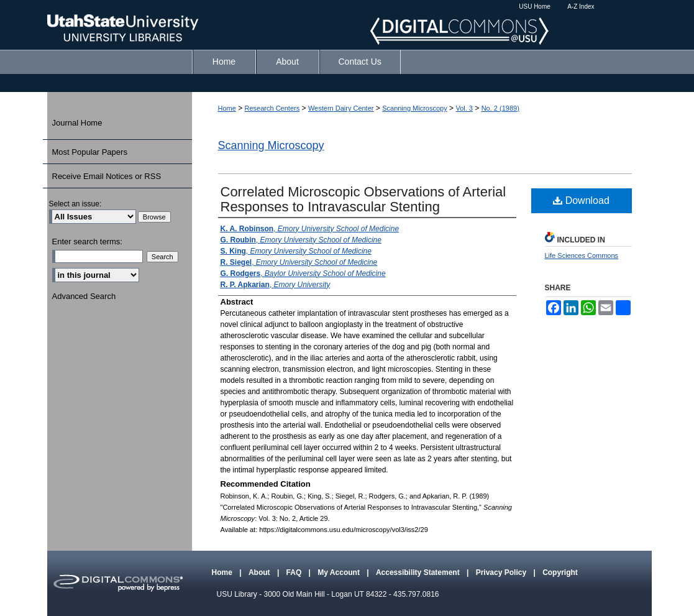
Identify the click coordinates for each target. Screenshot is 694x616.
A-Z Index (581, 7)
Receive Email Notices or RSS (107, 176)
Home (227, 108)
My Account (340, 572)
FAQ (295, 572)
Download (581, 200)
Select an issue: (75, 204)
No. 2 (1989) (500, 108)
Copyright (560, 572)
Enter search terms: (87, 241)
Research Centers (272, 108)
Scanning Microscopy (415, 108)
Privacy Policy (502, 572)
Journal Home (77, 123)
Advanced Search (84, 296)
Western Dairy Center (341, 108)
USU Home (535, 7)
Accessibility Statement (419, 572)
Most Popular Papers (90, 152)
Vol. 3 (464, 108)
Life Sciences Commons (582, 255)
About (260, 572)
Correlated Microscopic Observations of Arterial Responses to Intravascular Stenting (363, 199)
